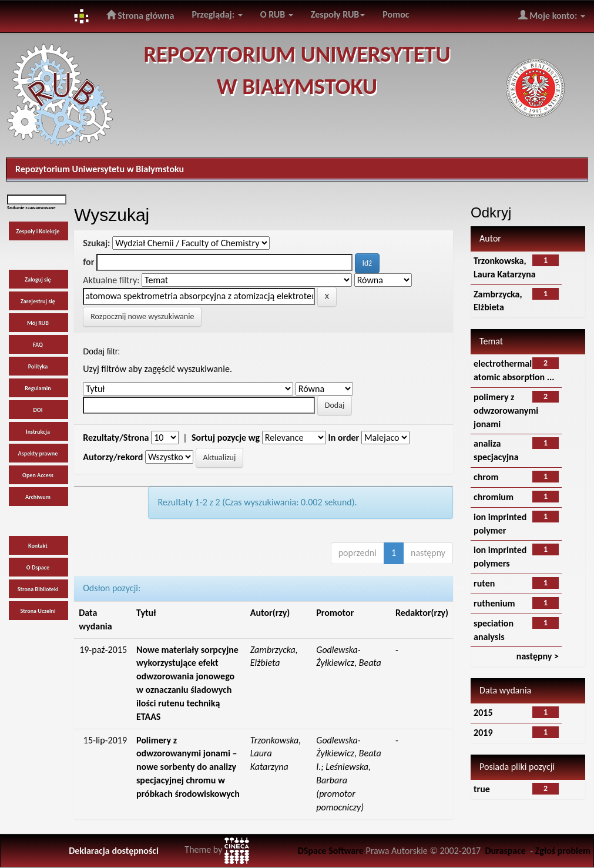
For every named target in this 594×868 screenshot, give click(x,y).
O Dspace (38, 567)
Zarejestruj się (38, 301)
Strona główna (140, 15)
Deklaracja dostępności (114, 851)
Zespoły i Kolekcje (38, 231)
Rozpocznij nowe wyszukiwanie (142, 316)
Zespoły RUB (338, 14)
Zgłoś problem (563, 851)
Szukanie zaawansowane (31, 207)
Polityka (38, 366)
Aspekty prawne (38, 453)
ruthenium (494, 603)
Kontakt (38, 546)
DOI (38, 410)
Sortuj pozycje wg (226, 438)
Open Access (38, 475)
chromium (494, 497)
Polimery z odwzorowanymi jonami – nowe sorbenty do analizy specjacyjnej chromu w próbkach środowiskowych (188, 767)
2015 (483, 713)
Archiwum (38, 497)
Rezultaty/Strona (116, 438)
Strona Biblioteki (38, 589)
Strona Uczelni (38, 611)
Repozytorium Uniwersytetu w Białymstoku (100, 169)
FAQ (38, 345)
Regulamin (38, 388)
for (88, 262)
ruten (484, 583)
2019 (483, 733)
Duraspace (505, 851)
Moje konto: (552, 15)
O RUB (277, 14)
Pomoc (396, 14)
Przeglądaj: (217, 14)
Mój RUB (38, 323)
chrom (486, 477)
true (482, 789)
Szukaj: (96, 243)
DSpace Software (331, 851)
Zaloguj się (38, 279)
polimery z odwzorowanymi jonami (506, 410)
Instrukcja (38, 432)
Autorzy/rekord (113, 457)
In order (343, 438)
